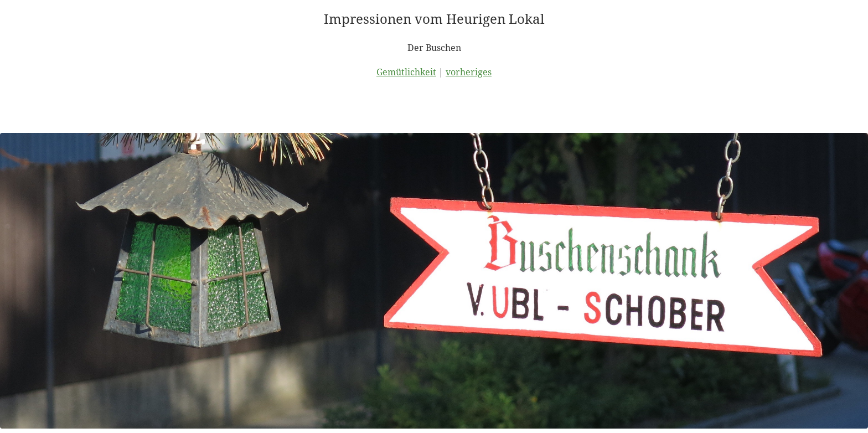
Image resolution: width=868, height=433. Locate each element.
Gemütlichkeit (406, 72)
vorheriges (469, 72)
